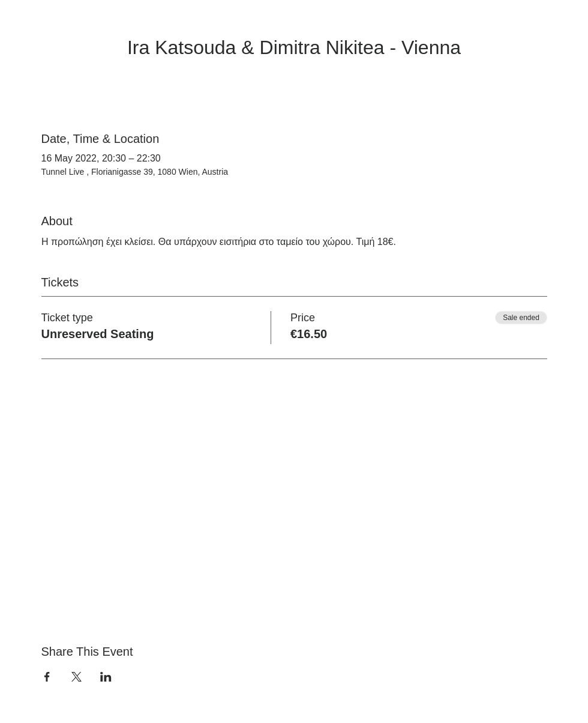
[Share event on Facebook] (47, 677)
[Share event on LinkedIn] (106, 677)
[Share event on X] (76, 677)
